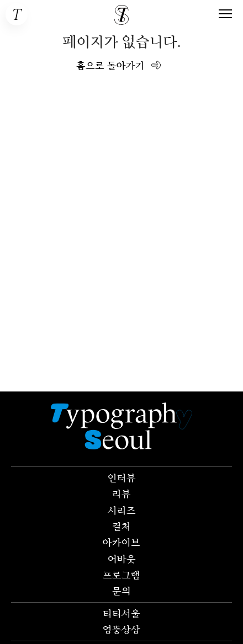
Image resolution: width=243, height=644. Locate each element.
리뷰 (121, 493)
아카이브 (121, 542)
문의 (121, 591)
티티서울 (121, 613)
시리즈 (122, 510)
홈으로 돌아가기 (110, 65)
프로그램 (121, 575)
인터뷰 (122, 477)
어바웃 (122, 559)
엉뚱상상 (121, 629)
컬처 (121, 526)
